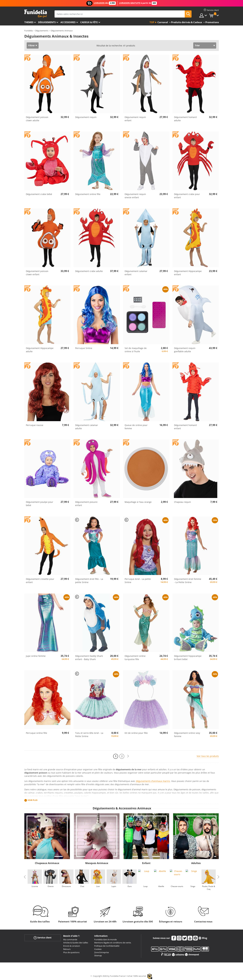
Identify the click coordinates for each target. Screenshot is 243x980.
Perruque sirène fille (36, 733)
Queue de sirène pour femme (136, 427)
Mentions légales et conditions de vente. (113, 943)
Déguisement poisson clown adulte (37, 119)
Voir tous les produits (208, 756)
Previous (25, 877)
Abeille (161, 886)
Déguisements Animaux (62, 31)
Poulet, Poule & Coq (209, 888)
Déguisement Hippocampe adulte (40, 350)
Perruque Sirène (84, 348)
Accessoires (68, 22)
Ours (129, 886)
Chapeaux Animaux (47, 863)
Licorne (35, 886)
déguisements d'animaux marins (153, 781)
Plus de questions (71, 952)
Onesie (50, 886)
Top (152, 22)
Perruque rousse (35, 425)
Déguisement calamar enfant (136, 273)
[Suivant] (128, 756)
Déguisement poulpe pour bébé (40, 504)
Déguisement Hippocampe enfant (188, 273)
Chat (82, 886)
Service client (43, 938)
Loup (145, 886)
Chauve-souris (177, 886)
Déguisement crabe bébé (39, 194)
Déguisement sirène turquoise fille (135, 658)
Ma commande (70, 939)
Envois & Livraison (72, 946)
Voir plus (33, 800)
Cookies (98, 949)
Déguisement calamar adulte (87, 427)
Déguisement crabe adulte (89, 271)
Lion (98, 886)
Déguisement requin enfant (135, 119)
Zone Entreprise (102, 952)
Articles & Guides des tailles (76, 943)
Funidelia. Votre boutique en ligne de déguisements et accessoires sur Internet (36, 14)
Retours (67, 949)
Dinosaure (66, 886)
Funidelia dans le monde (105, 939)
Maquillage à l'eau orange (138, 502)
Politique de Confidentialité (107, 946)
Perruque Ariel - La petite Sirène (138, 581)
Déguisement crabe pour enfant (187, 196)
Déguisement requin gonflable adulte (185, 350)
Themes (29, 22)
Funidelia (29, 31)
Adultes (196, 863)
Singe (193, 886)
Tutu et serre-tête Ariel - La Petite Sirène (89, 735)
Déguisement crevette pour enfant (40, 581)
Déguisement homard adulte (185, 119)
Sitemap (98, 955)
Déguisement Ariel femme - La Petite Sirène (188, 581)
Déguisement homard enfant (185, 427)
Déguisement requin (86, 117)
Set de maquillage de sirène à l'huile (136, 350)
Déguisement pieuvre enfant (86, 504)
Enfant (146, 863)
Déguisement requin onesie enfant (135, 196)
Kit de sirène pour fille (136, 733)
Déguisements (47, 22)
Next (218, 877)
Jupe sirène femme (36, 656)
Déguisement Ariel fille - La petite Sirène (89, 581)
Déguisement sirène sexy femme (187, 735)
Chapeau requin (182, 502)
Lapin (114, 886)
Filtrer (31, 45)
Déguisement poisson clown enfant (37, 273)
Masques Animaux (97, 863)
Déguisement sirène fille (88, 194)
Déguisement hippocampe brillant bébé (188, 658)
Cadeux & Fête (89, 22)
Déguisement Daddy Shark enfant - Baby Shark (89, 658)
